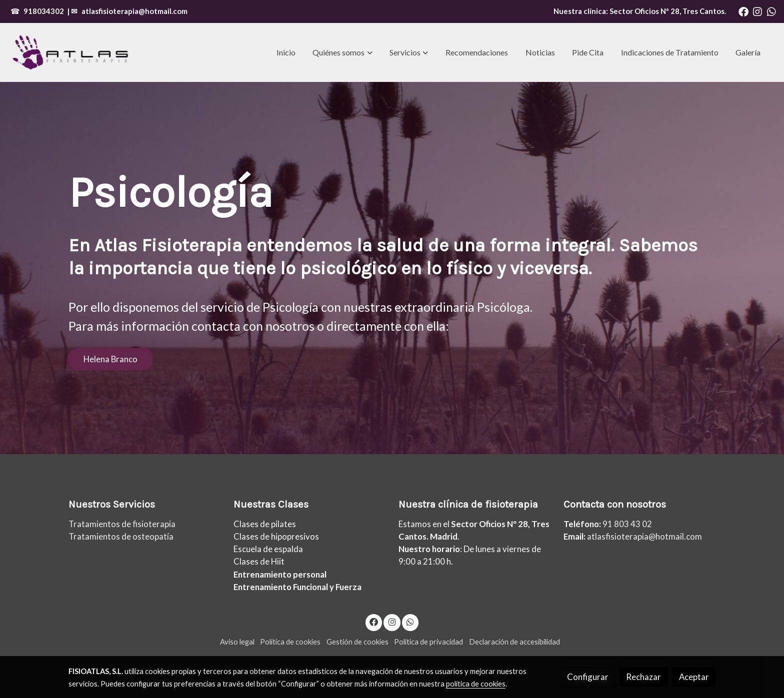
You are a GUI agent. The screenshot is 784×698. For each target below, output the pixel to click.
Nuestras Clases (271, 504)
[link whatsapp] (771, 11)
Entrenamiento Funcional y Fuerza (297, 587)
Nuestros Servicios (112, 504)
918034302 (44, 11)
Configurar (588, 677)
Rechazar (643, 677)
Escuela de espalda (268, 549)
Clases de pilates (265, 524)
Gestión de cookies (357, 642)
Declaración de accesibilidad (514, 642)
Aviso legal (237, 642)
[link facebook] (743, 11)
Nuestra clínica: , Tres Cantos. (640, 11)
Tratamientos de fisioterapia (122, 524)
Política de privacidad (428, 642)
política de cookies (476, 684)
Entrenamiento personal (280, 574)
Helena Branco (110, 359)
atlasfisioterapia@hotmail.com (134, 11)
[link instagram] (757, 11)
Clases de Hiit (259, 561)
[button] (343, 52)
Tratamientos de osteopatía (121, 536)
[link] (70, 53)
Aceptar (694, 677)
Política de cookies (290, 642)
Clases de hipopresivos (276, 536)
